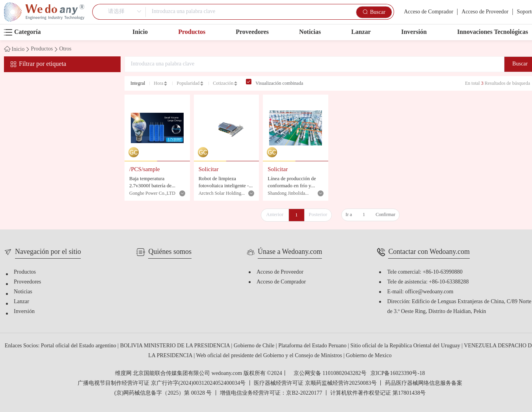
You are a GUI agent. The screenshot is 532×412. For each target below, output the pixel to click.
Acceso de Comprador (429, 12)
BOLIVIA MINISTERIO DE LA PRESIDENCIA (176, 346)
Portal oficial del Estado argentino (79, 346)
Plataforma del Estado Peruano (313, 346)
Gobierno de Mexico (369, 356)
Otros (65, 49)
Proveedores (252, 32)
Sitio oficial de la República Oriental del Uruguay (406, 346)
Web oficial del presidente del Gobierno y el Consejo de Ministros (270, 356)
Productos (192, 32)
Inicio (140, 32)
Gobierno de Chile (255, 346)
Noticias (310, 32)
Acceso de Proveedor (485, 12)
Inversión (414, 32)
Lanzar (361, 32)
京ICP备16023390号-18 (398, 374)
